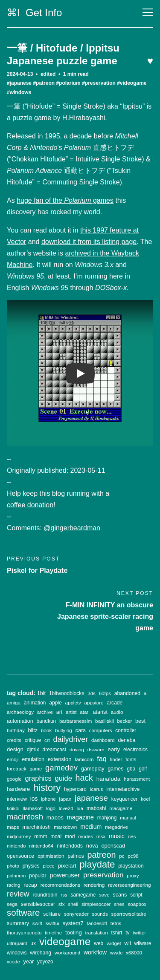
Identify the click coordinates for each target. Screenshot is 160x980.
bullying (64, 730)
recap (30, 885)
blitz (33, 730)
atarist (100, 712)
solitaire (52, 914)
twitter (139, 933)
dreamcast (55, 750)
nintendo (16, 846)
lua (80, 808)
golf (143, 769)
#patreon (44, 83)
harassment (137, 779)
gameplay (93, 769)
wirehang (41, 953)
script (136, 895)
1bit (41, 693)
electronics (135, 750)
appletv (73, 703)
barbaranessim (76, 721)
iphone (48, 799)
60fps (105, 693)
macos (55, 818)
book (46, 730)
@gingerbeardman (72, 528)
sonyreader (76, 914)
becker (125, 721)
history (47, 788)
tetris (116, 923)
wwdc (116, 953)
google (14, 779)
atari (84, 712)
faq (102, 759)
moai (56, 836)
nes (132, 836)
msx (101, 836)
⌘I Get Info (34, 13)
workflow (95, 952)
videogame (65, 941)
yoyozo (45, 962)
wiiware (143, 943)
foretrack (17, 769)
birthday (16, 730)
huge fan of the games (65, 200)
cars (81, 730)
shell (73, 904)
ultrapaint (17, 943)
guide (64, 778)
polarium (16, 876)
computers (101, 730)
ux (33, 943)
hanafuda (109, 779)
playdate (97, 864)
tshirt (117, 933)
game (36, 769)
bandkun (46, 721)
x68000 (134, 953)
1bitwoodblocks (67, 693)
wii (128, 943)
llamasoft (33, 808)
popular (38, 876)
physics (31, 866)
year (29, 962)
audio (117, 712)
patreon (102, 855)
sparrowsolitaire (129, 914)
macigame (121, 808)
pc (122, 856)
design (15, 749)
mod (70, 836)
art (60, 712)
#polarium (68, 83)
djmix (33, 750)
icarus (97, 789)
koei (145, 799)
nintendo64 (41, 846)
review (18, 894)
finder (116, 759)
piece (49, 866)
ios (34, 799)
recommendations (60, 885)
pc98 (133, 856)
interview (17, 799)
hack (84, 778)
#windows (19, 92)
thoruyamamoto (24, 933)
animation (35, 703)
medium (91, 827)
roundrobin (45, 895)
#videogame (132, 83)
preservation (103, 875)
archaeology (20, 712)
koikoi (13, 808)
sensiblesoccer (38, 904)
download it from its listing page (89, 242)
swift (37, 923)
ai (146, 693)
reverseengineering (129, 885)
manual (128, 818)
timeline (53, 933)
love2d (66, 808)
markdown (65, 827)
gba (131, 769)
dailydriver (71, 739)
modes (86, 836)
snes (119, 904)
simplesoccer (96, 904)
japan (65, 799)
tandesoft (97, 923)
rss (64, 895)
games (115, 769)
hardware (18, 789)
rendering (94, 885)
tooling (74, 933)
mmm (41, 836)
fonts (131, 759)
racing (13, 885)
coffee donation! (31, 505)
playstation (131, 866)
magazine (80, 817)
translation (97, 933)
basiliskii (105, 721)
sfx (62, 904)
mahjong (107, 818)
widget (114, 943)
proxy (133, 876)
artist (71, 712)
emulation (33, 759)
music (117, 836)
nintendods (70, 846)
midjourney (19, 836)
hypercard (75, 789)
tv (127, 933)
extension (60, 759)
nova (92, 846)
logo (51, 808)
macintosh (25, 817)
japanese (91, 798)
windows (17, 953)
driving (77, 750)
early (114, 749)
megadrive (116, 827)
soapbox (137, 904)
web (99, 943)
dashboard (103, 740)
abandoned (127, 693)
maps (13, 827)
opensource (20, 856)
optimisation (51, 856)
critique (33, 740)
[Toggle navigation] (148, 13)
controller (126, 730)
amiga (14, 703)
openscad (113, 846)
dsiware (96, 750)
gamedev (61, 768)
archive (45, 712)
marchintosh (36, 827)
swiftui (52, 923)
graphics (38, 778)
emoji (13, 759)
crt (47, 740)
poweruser (65, 875)
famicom (84, 759)
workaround (67, 953)
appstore (94, 703)
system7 (73, 923)
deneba (127, 740)
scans (120, 895)
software (23, 912)
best (140, 721)
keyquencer (125, 799)
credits (14, 740)
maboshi (96, 808)
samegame (83, 895)
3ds (92, 693)
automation (20, 721)
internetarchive (123, 789)
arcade (115, 703)
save (104, 895)
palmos (76, 856)
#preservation (99, 83)
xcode (13, 962)
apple (55, 703)
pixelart (67, 866)
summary (18, 923)
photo (13, 866)
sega (12, 904)
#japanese (19, 83)
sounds (100, 914)
